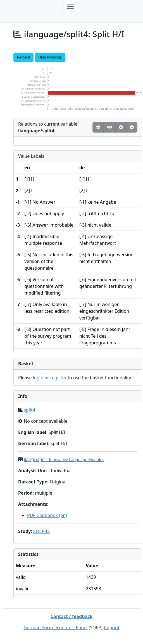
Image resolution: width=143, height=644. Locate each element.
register (58, 378)
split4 (29, 410)
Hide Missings (50, 57)
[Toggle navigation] (70, 6)
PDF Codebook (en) (47, 515)
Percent (23, 57)
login (38, 378)
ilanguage (64, 459)
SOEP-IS (41, 531)
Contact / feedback (72, 616)
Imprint (112, 627)
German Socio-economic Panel (55, 627)
